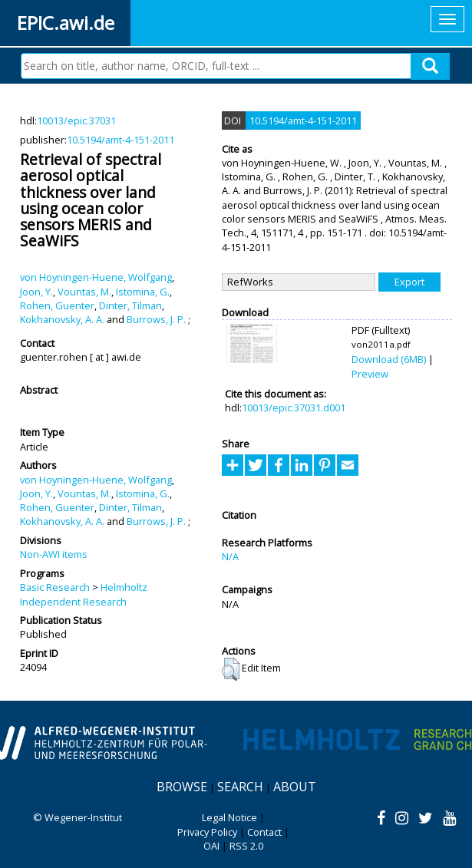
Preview (370, 374)
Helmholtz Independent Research (84, 594)
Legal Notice (229, 817)
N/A (230, 556)
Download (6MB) (389, 359)
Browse (182, 787)
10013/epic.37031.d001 (294, 408)
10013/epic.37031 (76, 120)
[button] (231, 669)
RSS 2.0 (246, 846)
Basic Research (55, 587)
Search (240, 787)
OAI (211, 846)
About (295, 787)
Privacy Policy (207, 832)
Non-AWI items (54, 554)
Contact (264, 832)
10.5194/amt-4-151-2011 (120, 140)
